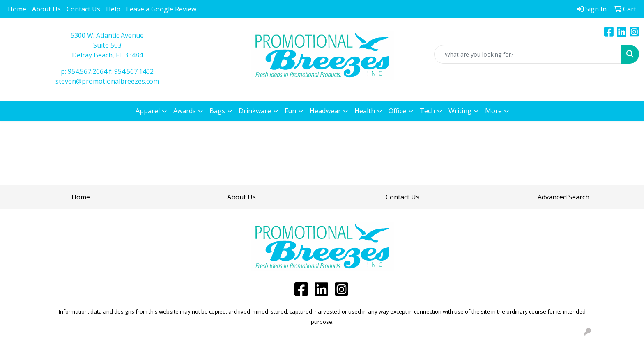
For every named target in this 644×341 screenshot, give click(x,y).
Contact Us (83, 9)
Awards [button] (185, 111)
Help (113, 9)
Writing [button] (460, 111)
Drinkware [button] (255, 111)
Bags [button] (217, 111)
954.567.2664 (87, 71)
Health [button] (365, 111)
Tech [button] (427, 111)
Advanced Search (563, 197)
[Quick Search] (528, 54)
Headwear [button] (325, 111)
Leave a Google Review (161, 9)
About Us (46, 9)
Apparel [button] (148, 111)
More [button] (493, 111)
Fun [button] (290, 111)
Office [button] (397, 111)
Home (17, 9)
